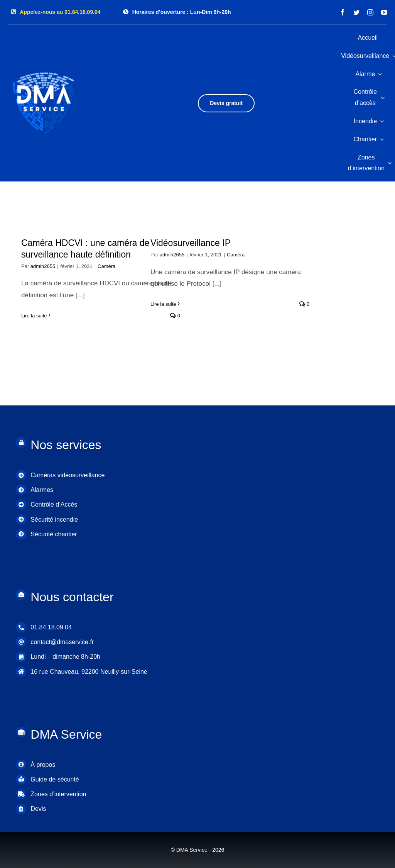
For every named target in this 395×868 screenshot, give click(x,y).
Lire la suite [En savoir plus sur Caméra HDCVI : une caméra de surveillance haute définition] (34, 316)
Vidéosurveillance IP (191, 243)
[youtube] (384, 12)
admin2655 (43, 266)
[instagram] (370, 12)
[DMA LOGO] (44, 68)
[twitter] (356, 12)
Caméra (106, 266)
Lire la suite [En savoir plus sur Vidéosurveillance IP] (163, 304)
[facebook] (343, 12)
